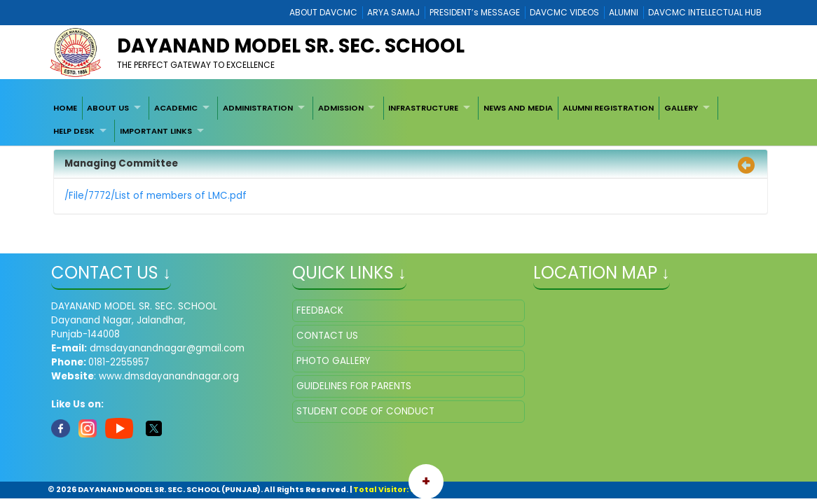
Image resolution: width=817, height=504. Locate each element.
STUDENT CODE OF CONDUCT (365, 411)
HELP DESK (74, 131)
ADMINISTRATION (258, 108)
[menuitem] (65, 108)
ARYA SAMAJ (393, 12)
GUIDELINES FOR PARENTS (354, 386)
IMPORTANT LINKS (156, 131)
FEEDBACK (320, 310)
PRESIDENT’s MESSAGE (475, 12)
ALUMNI (624, 12)
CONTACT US (327, 336)
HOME (65, 108)
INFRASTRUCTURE (423, 108)
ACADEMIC (176, 108)
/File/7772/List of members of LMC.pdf (156, 196)
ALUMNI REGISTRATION (608, 108)
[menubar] (408, 119)
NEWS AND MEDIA (518, 108)
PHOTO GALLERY (333, 361)
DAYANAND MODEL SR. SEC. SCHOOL (291, 46)
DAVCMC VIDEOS (564, 12)
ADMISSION (341, 108)
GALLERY (681, 108)
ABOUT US (108, 108)
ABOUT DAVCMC (323, 12)
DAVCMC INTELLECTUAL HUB (705, 12)
